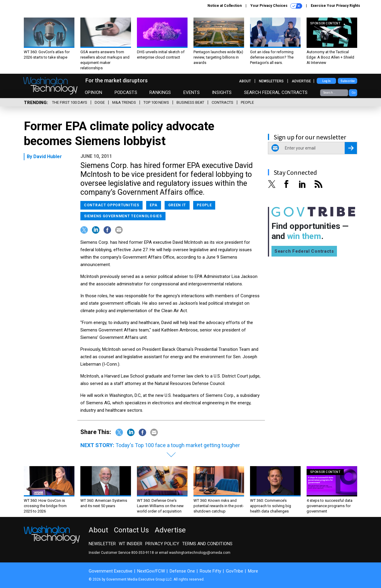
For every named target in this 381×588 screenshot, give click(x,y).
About (245, 81)
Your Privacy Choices (276, 6)
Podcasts (126, 92)
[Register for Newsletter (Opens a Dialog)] (351, 148)
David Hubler (48, 157)
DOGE (100, 102)
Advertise (301, 81)
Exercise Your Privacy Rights (335, 6)
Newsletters (271, 81)
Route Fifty (210, 571)
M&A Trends (124, 102)
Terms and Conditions (207, 544)
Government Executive (111, 571)
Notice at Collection (225, 6)
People (247, 102)
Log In (327, 81)
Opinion (93, 92)
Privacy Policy (162, 544)
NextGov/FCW (151, 571)
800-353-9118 (143, 553)
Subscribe (348, 81)
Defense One (182, 571)
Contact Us (131, 530)
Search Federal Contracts (276, 92)
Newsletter (102, 544)
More (253, 571)
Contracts (222, 102)
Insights (222, 92)
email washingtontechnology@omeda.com (195, 553)
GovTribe (235, 571)
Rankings (160, 92)
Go (353, 93)
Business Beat (190, 102)
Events (192, 92)
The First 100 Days (70, 102)
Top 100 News (156, 102)
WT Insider (131, 544)
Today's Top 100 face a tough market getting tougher (178, 445)
